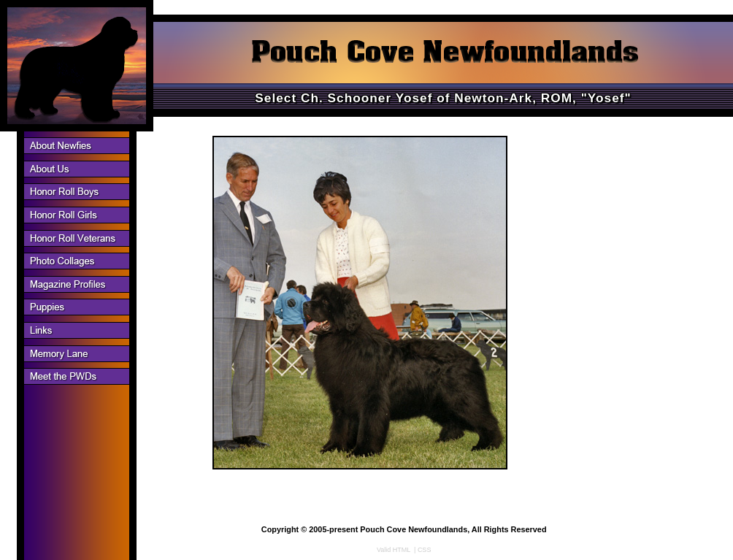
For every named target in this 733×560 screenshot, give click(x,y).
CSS (425, 550)
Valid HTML (394, 550)
